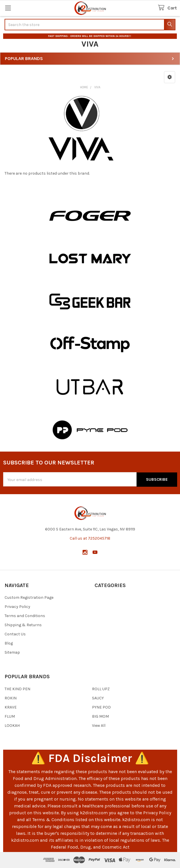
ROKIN (11, 698)
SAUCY (98, 698)
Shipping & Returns (23, 625)
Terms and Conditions (25, 616)
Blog (9, 643)
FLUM (10, 716)
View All (99, 725)
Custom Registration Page (29, 597)
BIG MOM (100, 716)
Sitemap (12, 652)
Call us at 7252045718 (90, 538)
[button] (170, 77)
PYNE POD (101, 707)
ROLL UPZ (101, 689)
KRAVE (11, 707)
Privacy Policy (17, 607)
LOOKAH (12, 725)
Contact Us (15, 634)
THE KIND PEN (17, 689)
